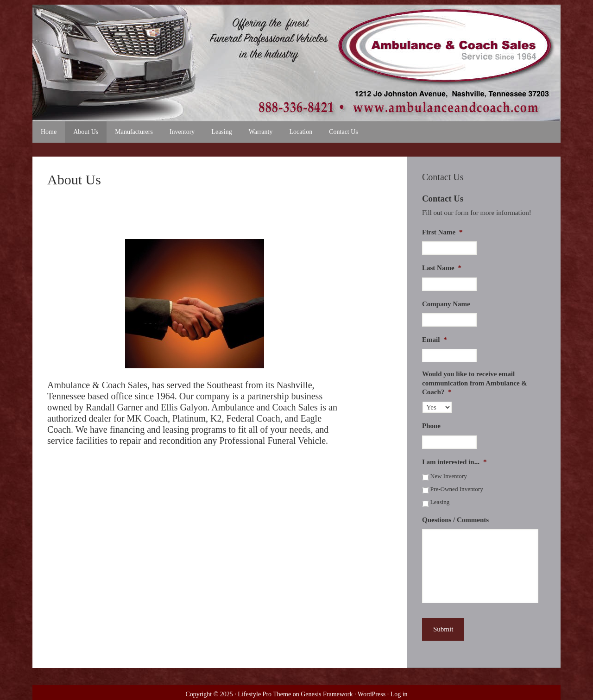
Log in (399, 694)
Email (435, 340)
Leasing (440, 502)
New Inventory (449, 476)
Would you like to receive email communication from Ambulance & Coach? (475, 383)
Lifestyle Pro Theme (264, 694)
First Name (442, 232)
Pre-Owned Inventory (457, 489)
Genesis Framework (327, 694)
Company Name (446, 304)
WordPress (372, 694)
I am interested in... (454, 462)
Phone (431, 426)
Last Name (442, 268)
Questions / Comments (455, 520)
